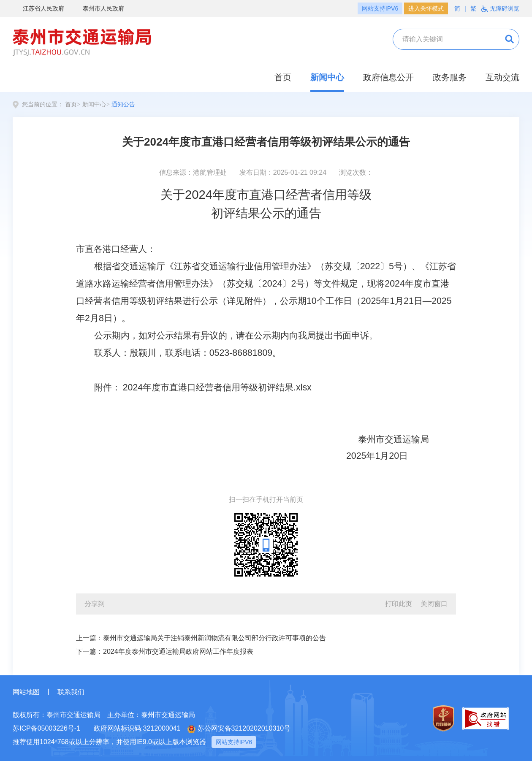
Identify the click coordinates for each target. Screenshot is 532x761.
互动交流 (502, 77)
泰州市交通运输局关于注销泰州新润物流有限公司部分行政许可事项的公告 (214, 638)
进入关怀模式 (426, 8)
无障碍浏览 (500, 9)
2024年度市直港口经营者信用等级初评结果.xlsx (217, 387)
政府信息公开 (388, 77)
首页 (283, 77)
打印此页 (399, 604)
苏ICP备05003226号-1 (46, 728)
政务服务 (450, 77)
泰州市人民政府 (98, 9)
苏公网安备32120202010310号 (239, 729)
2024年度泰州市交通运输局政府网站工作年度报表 (178, 651)
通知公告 (123, 104)
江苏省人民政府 (38, 9)
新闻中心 (327, 77)
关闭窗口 (434, 604)
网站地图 (26, 692)
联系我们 (71, 692)
